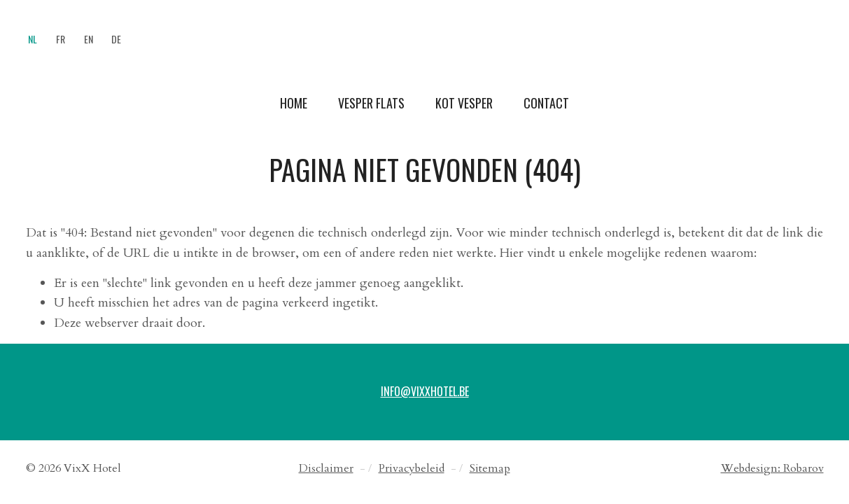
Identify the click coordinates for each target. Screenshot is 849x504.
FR (61, 39)
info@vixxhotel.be (425, 391)
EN (89, 39)
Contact (546, 103)
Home (294, 103)
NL (33, 39)
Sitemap (490, 468)
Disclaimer (326, 468)
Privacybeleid (412, 468)
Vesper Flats (371, 103)
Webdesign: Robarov (772, 468)
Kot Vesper (464, 103)
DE (116, 39)
